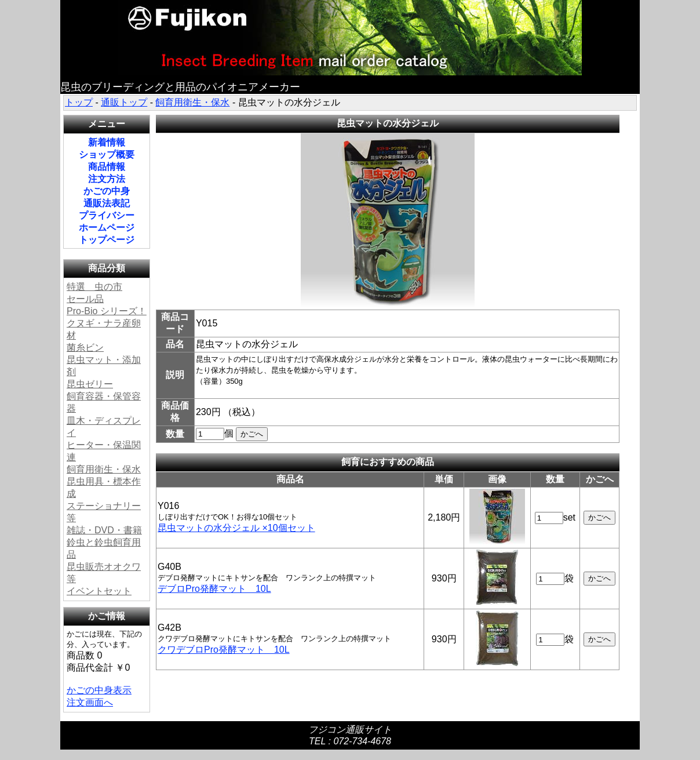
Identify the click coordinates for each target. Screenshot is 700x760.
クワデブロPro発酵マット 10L (224, 650)
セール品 (85, 299)
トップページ (107, 240)
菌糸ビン (85, 348)
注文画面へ (90, 702)
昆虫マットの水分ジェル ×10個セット (236, 528)
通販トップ (124, 102)
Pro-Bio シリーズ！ (107, 311)
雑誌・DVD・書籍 (104, 530)
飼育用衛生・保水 (192, 102)
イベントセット (99, 591)
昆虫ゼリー (90, 384)
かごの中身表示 (99, 690)
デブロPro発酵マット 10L (214, 589)
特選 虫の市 (94, 287)
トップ (79, 102)
